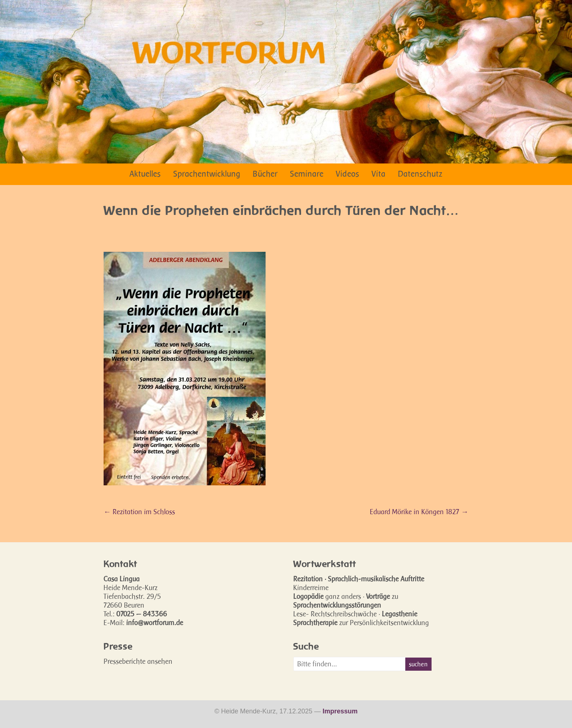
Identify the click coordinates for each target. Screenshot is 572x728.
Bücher (265, 174)
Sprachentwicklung (207, 174)
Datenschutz (420, 174)
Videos (348, 174)
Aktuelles (145, 174)
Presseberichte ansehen (138, 661)
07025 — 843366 (142, 614)
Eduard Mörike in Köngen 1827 (419, 512)
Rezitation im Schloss (139, 512)
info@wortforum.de (155, 623)
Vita (379, 174)
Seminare (307, 174)
